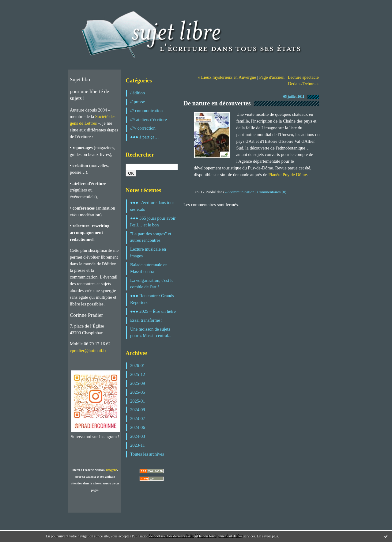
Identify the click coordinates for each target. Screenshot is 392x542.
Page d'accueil (272, 77)
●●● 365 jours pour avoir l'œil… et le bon (153, 222)
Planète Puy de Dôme (288, 175)
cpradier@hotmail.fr (88, 351)
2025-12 (138, 374)
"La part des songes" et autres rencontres (151, 237)
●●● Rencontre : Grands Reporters (152, 299)
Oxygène (111, 470)
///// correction (143, 128)
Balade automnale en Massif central (149, 268)
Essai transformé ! (146, 320)
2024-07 (138, 419)
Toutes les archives (147, 454)
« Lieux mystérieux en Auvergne (227, 77)
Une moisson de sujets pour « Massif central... (151, 332)
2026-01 (138, 366)
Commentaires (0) (272, 192)
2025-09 (138, 383)
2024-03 (138, 436)
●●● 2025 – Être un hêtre (153, 311)
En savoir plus (268, 536)
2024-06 (138, 427)
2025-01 (138, 401)
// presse (138, 102)
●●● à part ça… (145, 137)
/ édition (138, 93)
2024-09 (138, 410)
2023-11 (138, 445)
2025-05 (138, 392)
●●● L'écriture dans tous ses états (152, 206)
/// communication (146, 111)
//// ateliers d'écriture (149, 119)
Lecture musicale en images (148, 252)
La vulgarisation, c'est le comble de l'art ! (152, 284)
